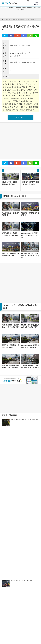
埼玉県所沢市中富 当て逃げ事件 (30, 214)
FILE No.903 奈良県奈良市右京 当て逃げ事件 (30, 346)
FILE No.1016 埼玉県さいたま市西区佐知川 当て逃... (30, 235)
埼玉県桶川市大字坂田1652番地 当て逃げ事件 (10, 234)
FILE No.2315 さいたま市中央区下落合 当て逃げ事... (30, 256)
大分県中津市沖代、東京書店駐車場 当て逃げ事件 (30, 367)
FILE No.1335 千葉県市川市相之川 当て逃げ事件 (11, 326)
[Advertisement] (20, 141)
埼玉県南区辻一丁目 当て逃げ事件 (11, 214)
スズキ (6, 305)
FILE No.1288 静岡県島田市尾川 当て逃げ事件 (10, 367)
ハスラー (13, 305)
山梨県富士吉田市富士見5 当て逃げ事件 (10, 346)
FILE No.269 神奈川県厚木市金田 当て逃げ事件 (30, 326)
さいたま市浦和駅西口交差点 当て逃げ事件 (10, 255)
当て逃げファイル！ (9, 3)
